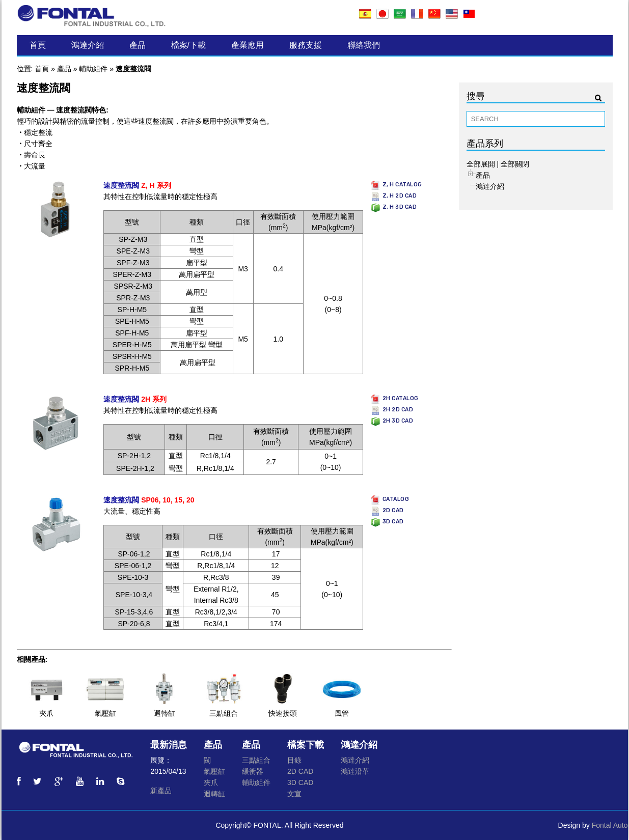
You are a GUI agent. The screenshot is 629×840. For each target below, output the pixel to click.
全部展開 (481, 164)
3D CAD (300, 782)
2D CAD (300, 771)
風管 (342, 713)
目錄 (294, 760)
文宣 (294, 794)
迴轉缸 (165, 713)
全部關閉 (515, 164)
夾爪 (46, 713)
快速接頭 (283, 713)
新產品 (161, 791)
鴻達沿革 (355, 771)
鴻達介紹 (88, 45)
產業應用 (248, 45)
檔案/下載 (188, 45)
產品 (138, 45)
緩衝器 (253, 771)
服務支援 (306, 45)
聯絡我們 (364, 45)
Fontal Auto (610, 825)
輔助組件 (93, 69)
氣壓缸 (105, 713)
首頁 (38, 45)
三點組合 (224, 713)
